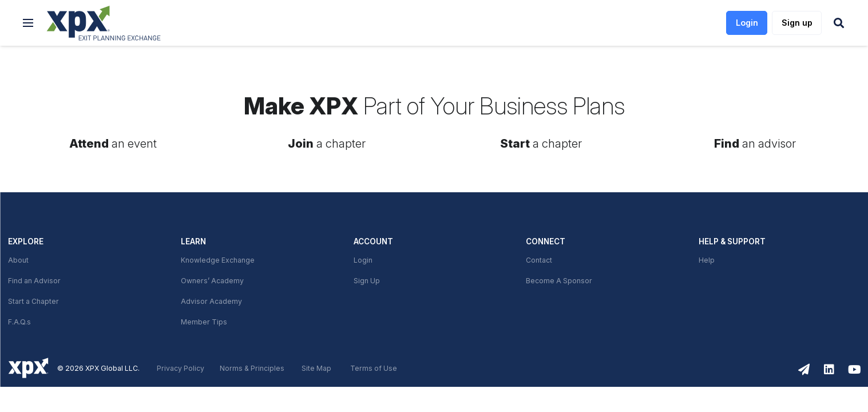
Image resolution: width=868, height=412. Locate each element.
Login (363, 260)
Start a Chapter (33, 302)
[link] (104, 23)
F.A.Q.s (19, 322)
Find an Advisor (34, 281)
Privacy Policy (181, 369)
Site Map (316, 369)
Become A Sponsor (559, 281)
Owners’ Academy (212, 281)
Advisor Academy (211, 302)
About (18, 260)
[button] (28, 23)
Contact (539, 260)
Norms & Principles (252, 369)
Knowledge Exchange (218, 260)
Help (707, 260)
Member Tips (204, 322)
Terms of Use (374, 369)
